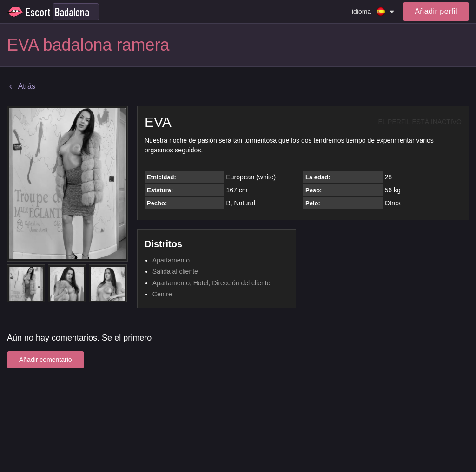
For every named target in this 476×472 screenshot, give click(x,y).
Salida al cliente (175, 271)
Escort (38, 12)
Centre (162, 294)
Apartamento (171, 260)
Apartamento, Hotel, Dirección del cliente (212, 283)
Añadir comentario (46, 360)
